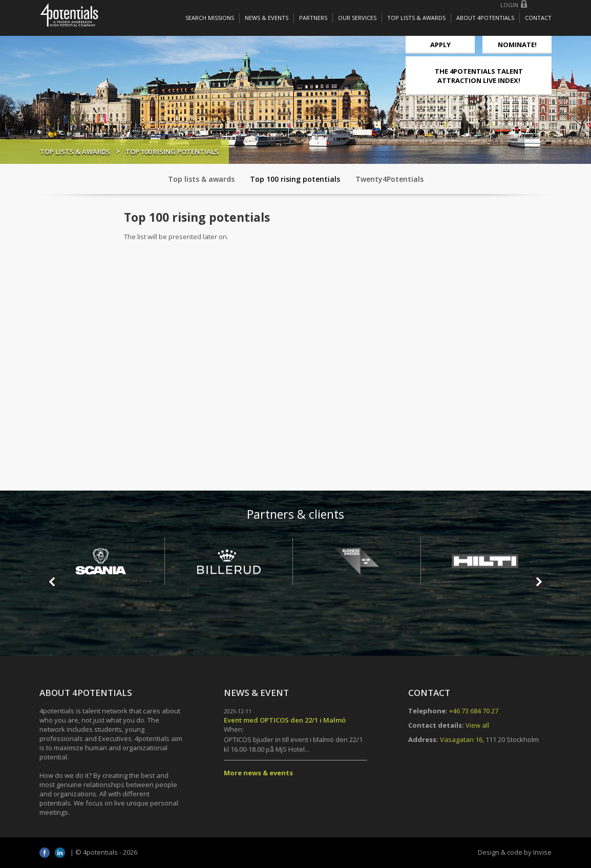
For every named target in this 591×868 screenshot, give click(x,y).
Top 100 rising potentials (295, 179)
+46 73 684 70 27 (474, 711)
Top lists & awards (416, 18)
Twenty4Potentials (389, 179)
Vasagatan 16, (462, 739)
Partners (313, 18)
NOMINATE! (517, 45)
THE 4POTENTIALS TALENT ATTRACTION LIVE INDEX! (479, 76)
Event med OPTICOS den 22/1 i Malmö (285, 720)
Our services (357, 18)
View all (477, 725)
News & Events (267, 18)
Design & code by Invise (515, 852)
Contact (538, 18)
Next (538, 582)
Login (509, 5)
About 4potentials (485, 18)
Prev (53, 582)
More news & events (258, 773)
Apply (440, 45)
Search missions (210, 18)
